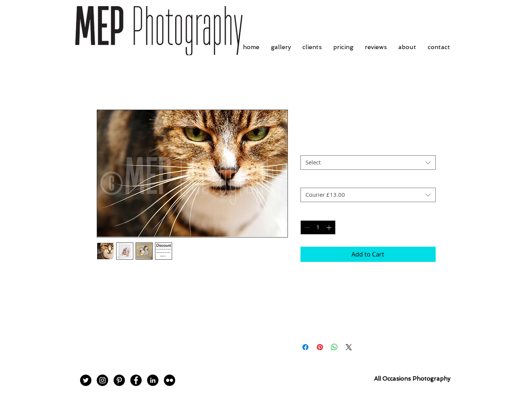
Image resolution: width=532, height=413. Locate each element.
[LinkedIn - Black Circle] (153, 380)
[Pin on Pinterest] (320, 347)
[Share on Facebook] (305, 347)
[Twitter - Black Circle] (86, 380)
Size (306, 149)
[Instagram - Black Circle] (102, 380)
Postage (310, 181)
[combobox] (368, 163)
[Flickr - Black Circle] (169, 380)
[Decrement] (306, 227)
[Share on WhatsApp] (334, 347)
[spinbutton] (318, 227)
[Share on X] (349, 347)
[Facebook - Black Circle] (136, 380)
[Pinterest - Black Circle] (119, 380)
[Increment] (330, 227)
